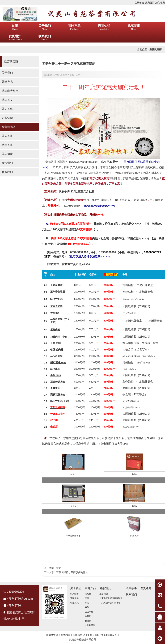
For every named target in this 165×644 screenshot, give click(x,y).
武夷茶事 (7, 145)
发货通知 (7, 163)
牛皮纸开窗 (129, 313)
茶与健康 (7, 154)
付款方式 (74, 603)
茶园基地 (74, 598)
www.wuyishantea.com (84, 162)
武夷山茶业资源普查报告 (111, 598)
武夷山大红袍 (10, 91)
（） (89, 257)
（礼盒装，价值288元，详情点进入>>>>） (106, 224)
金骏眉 (88, 616)
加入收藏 (160, 3)
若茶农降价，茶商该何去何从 (72, 572)
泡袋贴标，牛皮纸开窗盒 (138, 285)
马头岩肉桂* (139, 356)
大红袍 (59, 299)
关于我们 (7, 73)
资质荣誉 (74, 594)
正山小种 (89, 612)
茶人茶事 (7, 136)
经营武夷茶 (155, 49)
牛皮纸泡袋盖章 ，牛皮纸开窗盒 (142, 321)
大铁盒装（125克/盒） (136, 349)
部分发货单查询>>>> (58, 173)
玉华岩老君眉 (58, 292)
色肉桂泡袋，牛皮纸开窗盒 (142, 343)
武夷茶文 (7, 100)
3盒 (144, 363)
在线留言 (139, 3)
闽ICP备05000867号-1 (107, 635)
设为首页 (150, 3)
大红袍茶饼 (90, 625)
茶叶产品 (7, 82)
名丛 (87, 607)
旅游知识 (104, 594)
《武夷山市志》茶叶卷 (110, 603)
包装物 (88, 621)
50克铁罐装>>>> (131, 401)
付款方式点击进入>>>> (76, 264)
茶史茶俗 (7, 109)
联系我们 (7, 172)
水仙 (63, 362)
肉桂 (95, 238)
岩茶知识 (7, 118)
